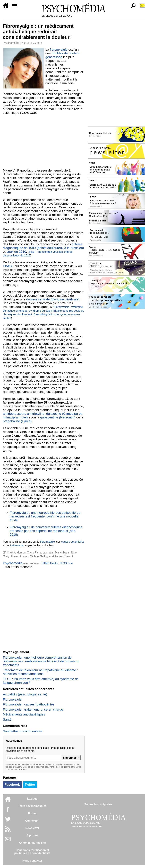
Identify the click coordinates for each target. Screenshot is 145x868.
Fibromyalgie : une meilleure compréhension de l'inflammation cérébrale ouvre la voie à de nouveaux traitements (41, 661)
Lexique (32, 799)
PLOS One (66, 563)
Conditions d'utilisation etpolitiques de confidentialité (32, 852)
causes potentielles (73, 542)
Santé (7, 719)
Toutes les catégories (98, 804)
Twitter (30, 785)
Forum (32, 813)
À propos (32, 835)
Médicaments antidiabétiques (24, 714)
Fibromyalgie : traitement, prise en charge (33, 709)
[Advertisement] (44, 142)
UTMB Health (50, 563)
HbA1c (8, 266)
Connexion (32, 821)
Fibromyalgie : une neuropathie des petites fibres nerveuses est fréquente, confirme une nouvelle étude (45, 516)
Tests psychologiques (32, 806)
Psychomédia (11, 43)
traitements (17, 545)
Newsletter (32, 828)
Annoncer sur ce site (32, 843)
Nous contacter (32, 861)
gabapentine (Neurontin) (58, 417)
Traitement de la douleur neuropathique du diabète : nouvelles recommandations (40, 672)
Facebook (12, 785)
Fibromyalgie (12, 699)
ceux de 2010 (16, 252)
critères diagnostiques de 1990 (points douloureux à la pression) (43, 246)
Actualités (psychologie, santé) (25, 694)
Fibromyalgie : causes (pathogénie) (28, 704)
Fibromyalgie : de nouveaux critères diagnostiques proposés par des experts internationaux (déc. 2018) (46, 531)
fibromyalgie (59, 50)
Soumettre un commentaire (23, 731)
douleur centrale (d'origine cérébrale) (53, 299)
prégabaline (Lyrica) (17, 421)
